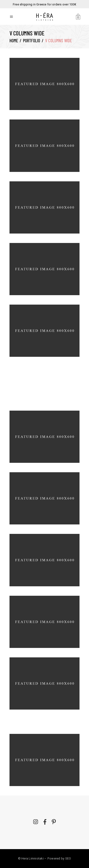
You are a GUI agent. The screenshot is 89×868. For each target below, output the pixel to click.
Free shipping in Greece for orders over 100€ (44, 4)
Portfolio (32, 40)
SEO (68, 858)
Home (14, 40)
